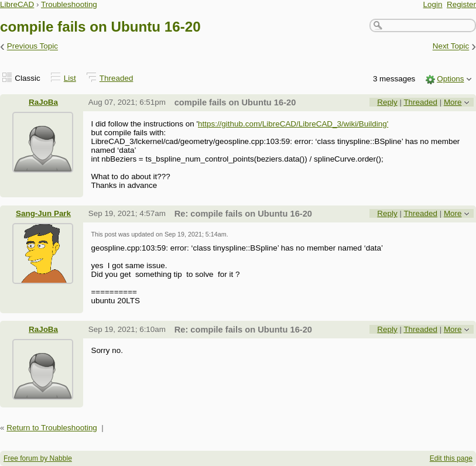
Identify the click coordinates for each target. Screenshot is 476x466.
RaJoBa (43, 102)
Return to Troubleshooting (52, 428)
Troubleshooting (69, 4)
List (70, 78)
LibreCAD (17, 4)
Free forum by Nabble (38, 458)
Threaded (117, 78)
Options (450, 79)
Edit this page (451, 458)
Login (433, 4)
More (453, 102)
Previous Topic (32, 47)
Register (461, 4)
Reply (387, 102)
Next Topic (451, 47)
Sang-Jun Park (43, 213)
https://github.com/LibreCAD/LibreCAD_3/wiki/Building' (293, 124)
